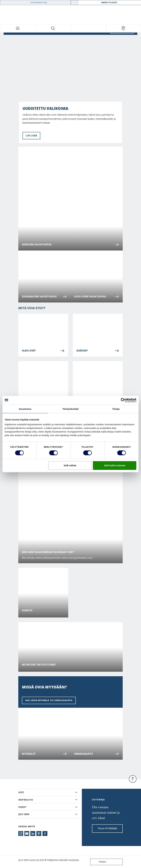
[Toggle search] (53, 28)
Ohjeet (22, 807)
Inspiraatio (26, 800)
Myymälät (44, 754)
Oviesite (27, 610)
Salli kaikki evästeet (115, 465)
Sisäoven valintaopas (70, 245)
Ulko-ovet (43, 351)
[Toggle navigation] (18, 28)
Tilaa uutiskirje (107, 829)
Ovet (21, 792)
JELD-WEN (24, 814)
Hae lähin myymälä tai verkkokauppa (49, 700)
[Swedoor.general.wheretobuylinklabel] (123, 28)
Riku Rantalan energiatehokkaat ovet (48, 552)
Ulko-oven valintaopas (97, 297)
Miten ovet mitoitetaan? (39, 665)
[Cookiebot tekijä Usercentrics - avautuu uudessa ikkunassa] (123, 400)
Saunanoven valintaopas (44, 297)
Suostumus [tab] (25, 409)
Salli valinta (70, 465)
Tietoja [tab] (116, 409)
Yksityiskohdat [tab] (70, 409)
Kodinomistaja (39, 2)
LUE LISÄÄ (31, 136)
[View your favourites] (88, 28)
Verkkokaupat (97, 754)
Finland (99, 862)
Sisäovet (98, 351)
